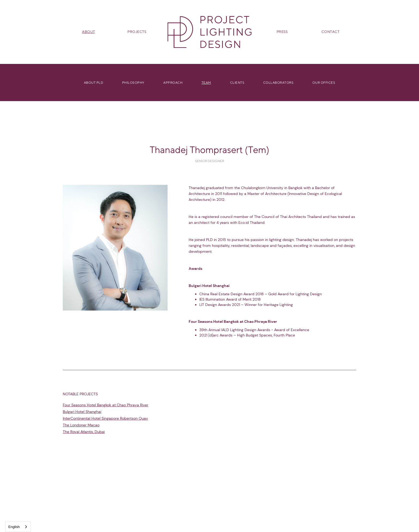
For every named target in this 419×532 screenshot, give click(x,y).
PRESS (282, 32)
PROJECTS (137, 32)
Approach (173, 82)
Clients (237, 82)
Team (206, 82)
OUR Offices (324, 82)
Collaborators (278, 82)
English (14, 527)
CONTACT (331, 32)
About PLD (94, 82)
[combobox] (18, 527)
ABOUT (89, 32)
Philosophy (133, 82)
